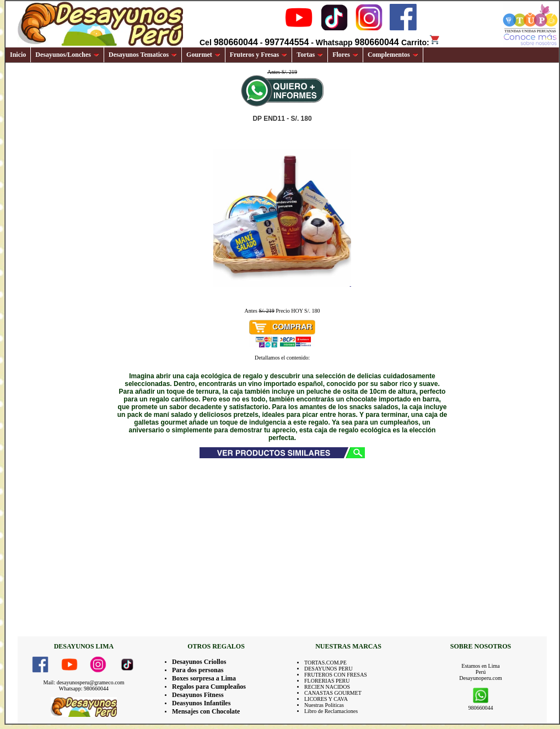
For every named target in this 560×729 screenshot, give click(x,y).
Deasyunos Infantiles (201, 703)
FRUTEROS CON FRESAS (336, 675)
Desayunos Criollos (199, 662)
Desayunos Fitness (198, 695)
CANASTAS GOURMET (333, 693)
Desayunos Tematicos (143, 55)
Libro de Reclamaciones (331, 711)
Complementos (393, 55)
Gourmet (203, 55)
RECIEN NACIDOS (327, 687)
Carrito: (421, 42)
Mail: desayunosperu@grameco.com (84, 682)
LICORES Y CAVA (326, 699)
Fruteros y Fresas (259, 55)
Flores (345, 55)
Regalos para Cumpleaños (209, 687)
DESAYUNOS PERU (329, 669)
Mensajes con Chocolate (206, 711)
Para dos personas (198, 670)
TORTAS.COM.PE (325, 663)
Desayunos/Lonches (67, 55)
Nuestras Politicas (324, 705)
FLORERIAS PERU (327, 681)
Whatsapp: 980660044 (84, 688)
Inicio (18, 55)
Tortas (310, 55)
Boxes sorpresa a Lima (204, 678)
